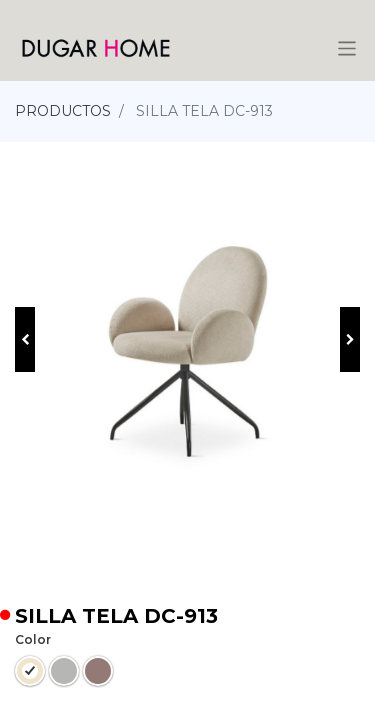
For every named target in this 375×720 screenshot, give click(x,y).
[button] (25, 339)
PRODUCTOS (63, 111)
